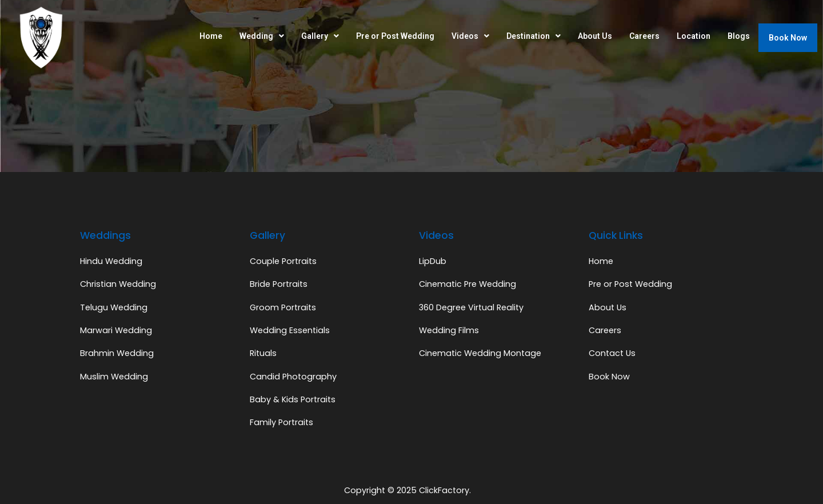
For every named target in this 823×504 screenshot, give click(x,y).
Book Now (788, 38)
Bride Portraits (279, 284)
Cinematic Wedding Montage (480, 353)
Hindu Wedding (111, 261)
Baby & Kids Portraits (293, 399)
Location (694, 36)
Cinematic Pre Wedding (468, 284)
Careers (644, 36)
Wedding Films (449, 330)
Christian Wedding (118, 284)
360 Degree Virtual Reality (471, 307)
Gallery (320, 36)
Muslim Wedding (114, 377)
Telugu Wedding (114, 307)
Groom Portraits (283, 307)
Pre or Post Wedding (395, 36)
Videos (470, 36)
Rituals (263, 353)
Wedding (262, 36)
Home (211, 36)
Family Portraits (281, 422)
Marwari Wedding (116, 330)
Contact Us (612, 353)
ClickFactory (444, 490)
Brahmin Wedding (117, 353)
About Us (595, 36)
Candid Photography (293, 377)
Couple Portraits (283, 261)
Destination (534, 36)
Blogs (739, 36)
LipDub (433, 261)
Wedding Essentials (290, 330)
